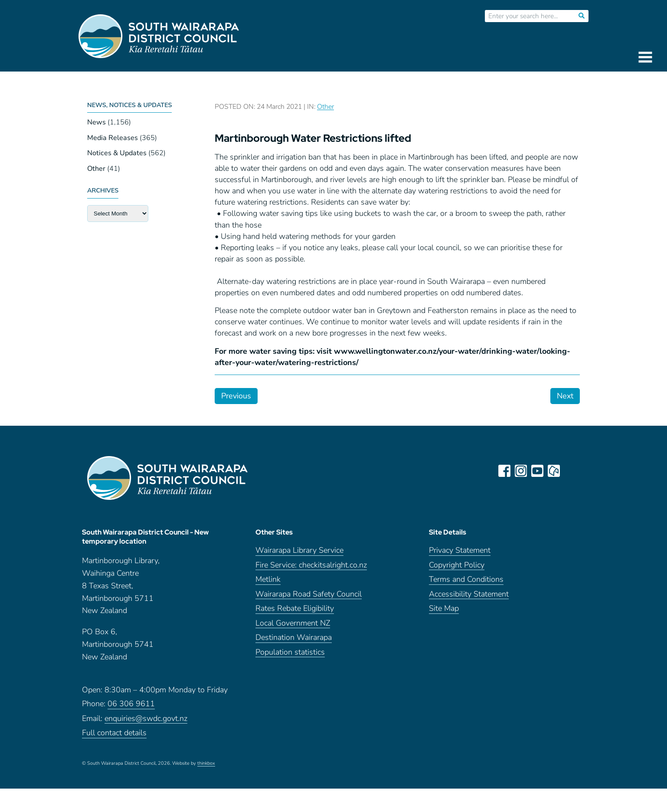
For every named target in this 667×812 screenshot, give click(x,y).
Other (96, 169)
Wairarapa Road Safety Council (309, 594)
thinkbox (206, 763)
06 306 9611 (131, 704)
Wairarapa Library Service (299, 550)
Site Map (444, 608)
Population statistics (290, 652)
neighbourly (554, 471)
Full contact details (114, 733)
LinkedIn (570, 471)
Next (565, 396)
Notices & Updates (117, 153)
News (96, 122)
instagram (521, 471)
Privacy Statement (460, 550)
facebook (504, 471)
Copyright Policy (457, 565)
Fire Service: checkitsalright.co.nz (311, 565)
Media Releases (113, 138)
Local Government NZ (293, 623)
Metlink (268, 579)
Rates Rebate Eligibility (295, 608)
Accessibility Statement (469, 594)
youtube (537, 471)
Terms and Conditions (466, 579)
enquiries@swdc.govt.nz (146, 719)
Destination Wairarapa (294, 638)
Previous (236, 396)
